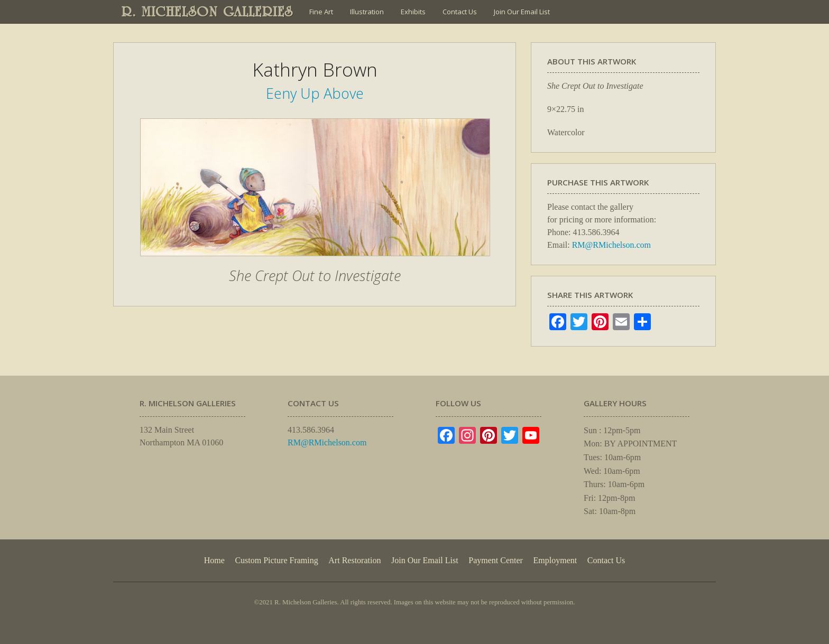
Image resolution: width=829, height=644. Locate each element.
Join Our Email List (522, 12)
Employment (555, 560)
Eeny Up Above (315, 93)
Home (214, 560)
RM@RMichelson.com (611, 245)
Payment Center (496, 560)
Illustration (367, 12)
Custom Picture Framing (276, 560)
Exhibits (413, 12)
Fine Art (321, 12)
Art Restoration (354, 560)
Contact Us (460, 12)
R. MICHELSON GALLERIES (208, 12)
